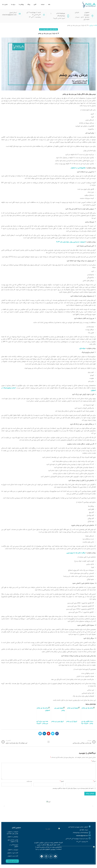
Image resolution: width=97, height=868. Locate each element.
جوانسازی (55, 29)
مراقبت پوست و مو (44, 29)
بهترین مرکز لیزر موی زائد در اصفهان (13, 841)
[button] (12, 861)
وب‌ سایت (29, 781)
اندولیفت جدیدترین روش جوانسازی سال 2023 (71, 242)
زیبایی (91, 25)
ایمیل (62, 781)
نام (94, 781)
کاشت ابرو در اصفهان (13, 853)
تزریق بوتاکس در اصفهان (14, 846)
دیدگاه (93, 761)
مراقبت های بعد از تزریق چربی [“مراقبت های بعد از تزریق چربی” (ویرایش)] (76, 553)
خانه (96, 25)
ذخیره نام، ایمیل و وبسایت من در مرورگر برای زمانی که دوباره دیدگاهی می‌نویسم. (73, 788)
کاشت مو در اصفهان (13, 856)
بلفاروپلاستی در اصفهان (78, 168)
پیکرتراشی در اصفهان (13, 837)
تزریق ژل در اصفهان (13, 850)
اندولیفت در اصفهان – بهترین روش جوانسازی (12, 833)
